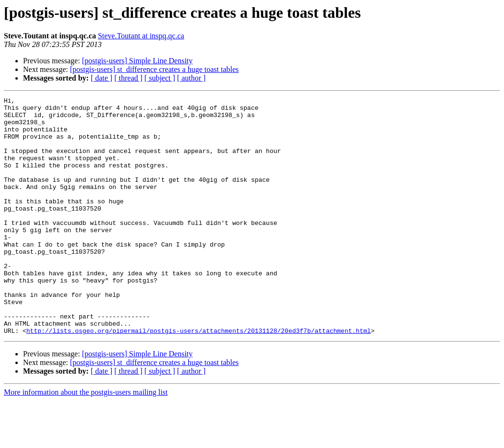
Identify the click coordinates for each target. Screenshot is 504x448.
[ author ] (192, 78)
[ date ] (102, 78)
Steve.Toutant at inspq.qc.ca (141, 36)
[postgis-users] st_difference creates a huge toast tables (155, 69)
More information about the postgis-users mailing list (86, 440)
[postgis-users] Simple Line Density (138, 61)
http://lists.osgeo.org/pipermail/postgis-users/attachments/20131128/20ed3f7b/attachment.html (199, 378)
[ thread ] (128, 78)
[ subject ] (160, 78)
